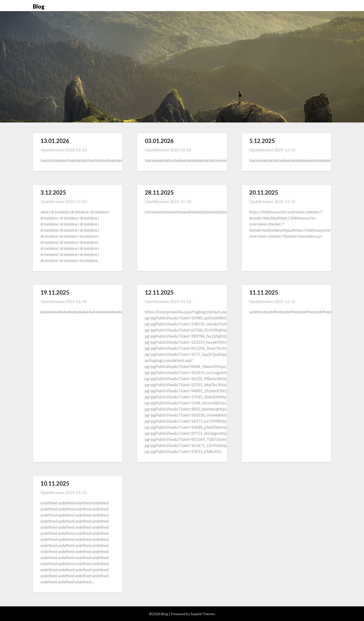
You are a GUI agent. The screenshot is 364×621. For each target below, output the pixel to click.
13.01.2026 (55, 141)
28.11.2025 (159, 192)
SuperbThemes (203, 614)
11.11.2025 (264, 292)
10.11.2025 (55, 483)
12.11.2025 (159, 292)
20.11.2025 (264, 192)
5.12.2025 (262, 141)
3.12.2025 (53, 192)
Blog (39, 6)
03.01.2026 (159, 141)
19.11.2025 (55, 292)
